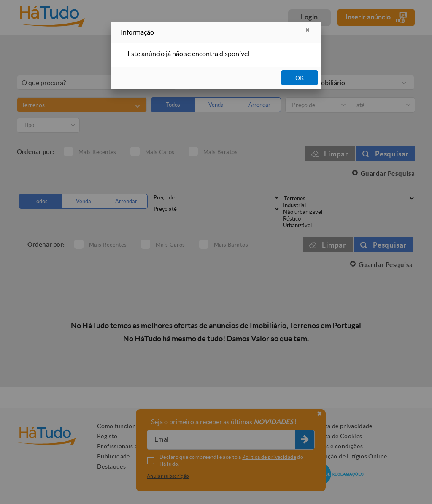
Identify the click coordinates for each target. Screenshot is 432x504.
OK (300, 78)
